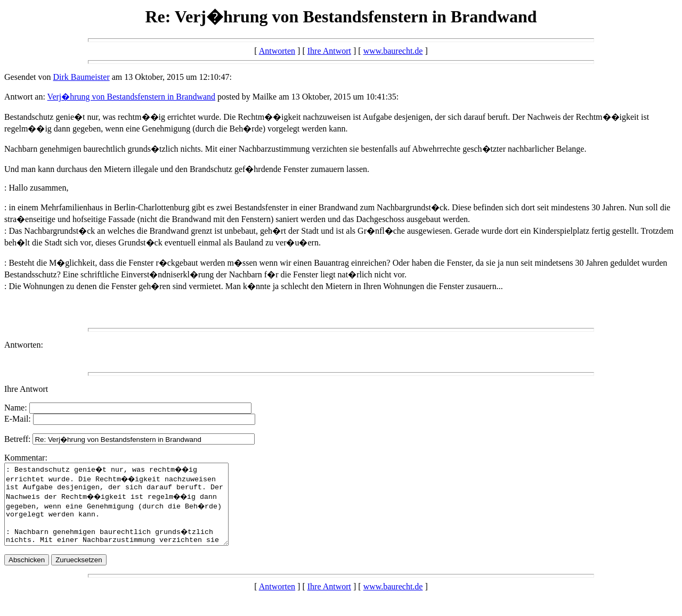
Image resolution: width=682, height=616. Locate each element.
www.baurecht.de (393, 51)
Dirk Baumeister (82, 77)
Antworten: (24, 345)
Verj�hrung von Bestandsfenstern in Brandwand (132, 97)
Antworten (277, 51)
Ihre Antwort (329, 51)
